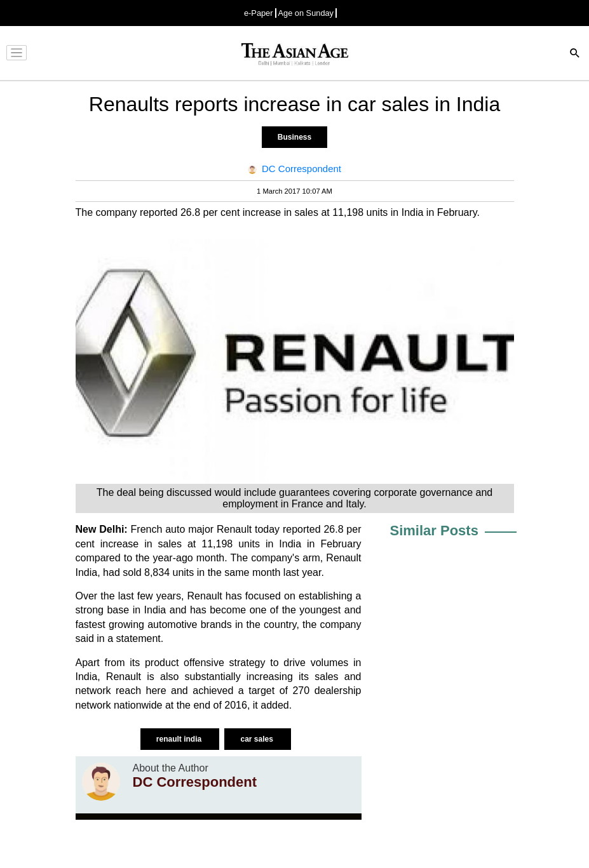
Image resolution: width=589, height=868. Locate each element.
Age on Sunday (306, 13)
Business (294, 137)
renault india (180, 739)
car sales (258, 739)
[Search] (575, 54)
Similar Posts (434, 531)
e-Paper (259, 13)
